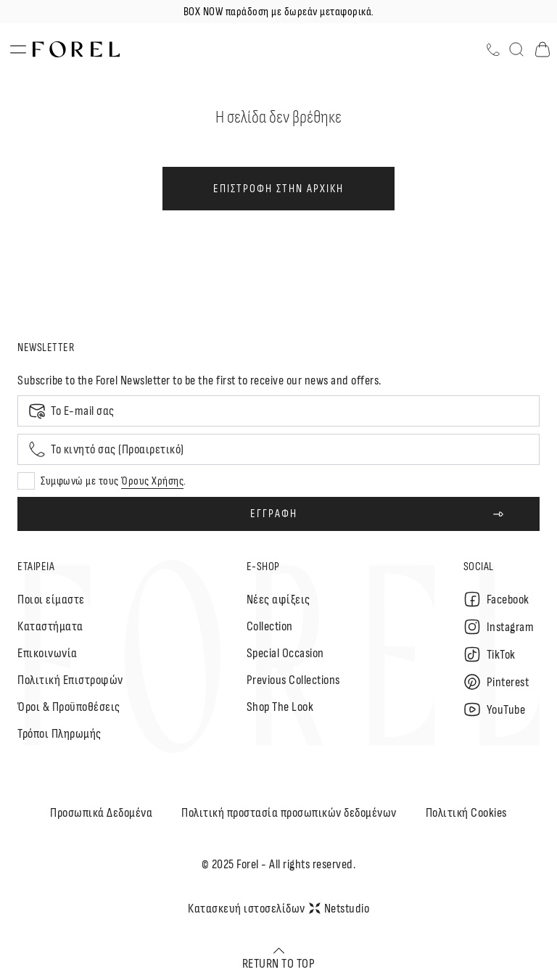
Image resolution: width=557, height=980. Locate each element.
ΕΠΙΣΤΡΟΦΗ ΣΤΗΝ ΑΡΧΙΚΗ (278, 189)
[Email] (278, 411)
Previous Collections (293, 680)
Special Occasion (285, 653)
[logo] (76, 50)
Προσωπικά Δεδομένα (101, 813)
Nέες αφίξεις (278, 600)
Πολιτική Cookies (466, 813)
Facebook (496, 599)
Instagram (499, 627)
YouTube (495, 709)
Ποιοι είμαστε (51, 600)
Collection (270, 626)
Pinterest (496, 682)
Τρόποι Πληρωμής (59, 734)
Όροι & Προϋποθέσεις (69, 707)
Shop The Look (280, 707)
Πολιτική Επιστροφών (70, 680)
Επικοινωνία (48, 653)
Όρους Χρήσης (152, 481)
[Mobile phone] (278, 449)
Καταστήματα (50, 626)
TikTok (490, 654)
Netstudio (339, 909)
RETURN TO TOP (279, 958)
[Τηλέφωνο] (493, 50)
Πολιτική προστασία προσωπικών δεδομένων (289, 813)
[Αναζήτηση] (516, 49)
